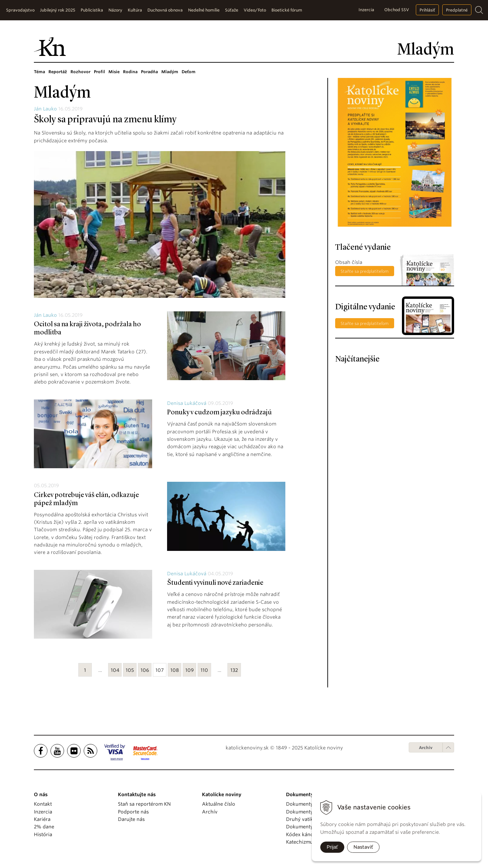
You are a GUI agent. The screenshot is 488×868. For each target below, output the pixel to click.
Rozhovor (80, 72)
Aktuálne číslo (219, 804)
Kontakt (43, 804)
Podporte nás (133, 812)
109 (190, 670)
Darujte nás (131, 819)
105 (130, 670)
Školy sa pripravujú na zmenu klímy (105, 120)
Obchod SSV (397, 10)
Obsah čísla (349, 262)
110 (204, 670)
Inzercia (366, 10)
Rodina (130, 72)
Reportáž (58, 72)
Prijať (332, 847)
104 (115, 670)
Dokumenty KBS (304, 827)
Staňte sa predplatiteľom (365, 271)
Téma (39, 72)
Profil (99, 72)
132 (234, 670)
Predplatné (457, 10)
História (43, 834)
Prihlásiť (427, 10)
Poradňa (149, 72)
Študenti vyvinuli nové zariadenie (215, 583)
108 (175, 670)
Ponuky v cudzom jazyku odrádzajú (219, 413)
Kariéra (42, 819)
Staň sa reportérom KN (144, 804)
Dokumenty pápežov (310, 804)
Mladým (170, 72)
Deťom (189, 72)
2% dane (44, 827)
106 (145, 670)
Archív (426, 748)
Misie (114, 72)
